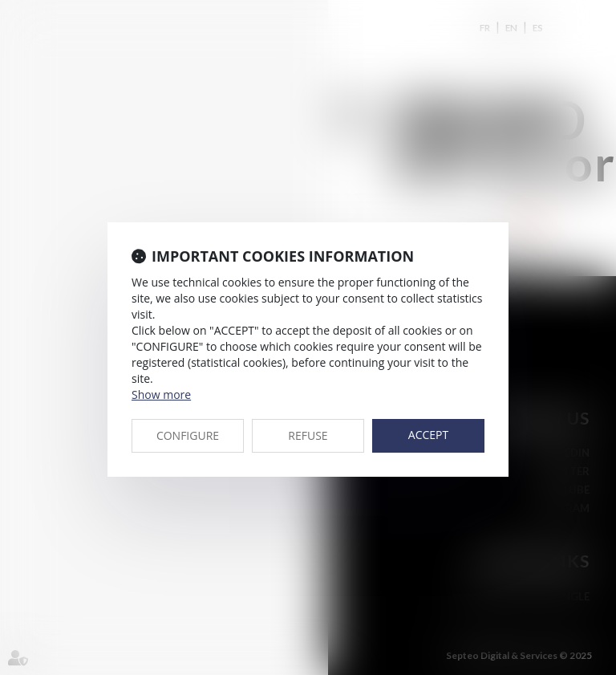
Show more (161, 394)
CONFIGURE (188, 435)
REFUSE (308, 435)
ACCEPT (428, 435)
